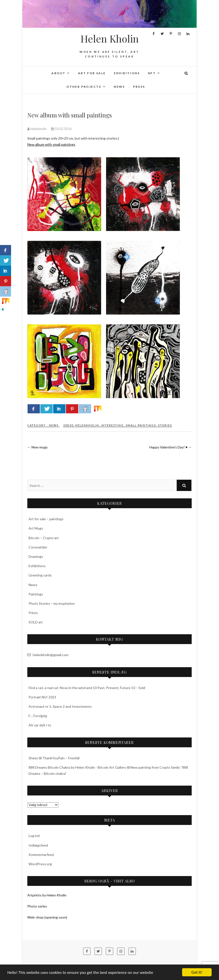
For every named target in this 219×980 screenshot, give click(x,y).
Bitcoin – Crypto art (44, 538)
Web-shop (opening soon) (47, 917)
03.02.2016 (61, 129)
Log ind (34, 836)
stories (165, 425)
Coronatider (38, 547)
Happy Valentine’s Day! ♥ (171, 447)
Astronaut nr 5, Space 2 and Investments (60, 706)
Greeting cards (40, 575)
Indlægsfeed (38, 845)
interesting (112, 425)
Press (139, 87)
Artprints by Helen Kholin (47, 895)
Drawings (36, 556)
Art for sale (92, 73)
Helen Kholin (110, 39)
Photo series (37, 906)
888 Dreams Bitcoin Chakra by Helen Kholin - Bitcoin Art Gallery (77, 767)
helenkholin (37, 129)
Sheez (33, 758)
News (119, 87)
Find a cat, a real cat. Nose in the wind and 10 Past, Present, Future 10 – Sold (87, 688)
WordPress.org (40, 864)
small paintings (141, 425)
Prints (33, 613)
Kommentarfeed (41, 855)
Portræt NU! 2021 (42, 697)
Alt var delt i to (40, 725)
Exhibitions (127, 73)
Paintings (36, 594)
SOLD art (36, 622)
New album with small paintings (51, 144)
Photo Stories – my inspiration (52, 603)
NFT (152, 73)
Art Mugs (36, 528)
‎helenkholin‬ (87, 425)
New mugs (38, 447)
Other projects (84, 87)
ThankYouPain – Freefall (61, 758)
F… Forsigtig (38, 716)
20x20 (68, 425)
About (58, 73)
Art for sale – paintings (46, 519)
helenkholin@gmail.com (48, 655)
